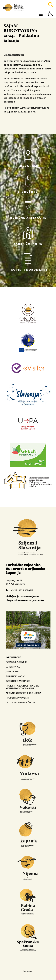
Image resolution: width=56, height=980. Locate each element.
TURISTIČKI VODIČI (15, 676)
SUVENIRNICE (13, 667)
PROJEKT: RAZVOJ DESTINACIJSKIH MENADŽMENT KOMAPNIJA (23, 687)
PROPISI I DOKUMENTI (17, 698)
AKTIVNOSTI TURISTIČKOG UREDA (23, 693)
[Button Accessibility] (50, 19)
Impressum (28, 971)
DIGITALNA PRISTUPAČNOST (20, 702)
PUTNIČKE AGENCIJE (16, 662)
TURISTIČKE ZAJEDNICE (18, 681)
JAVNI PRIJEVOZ (14, 671)
